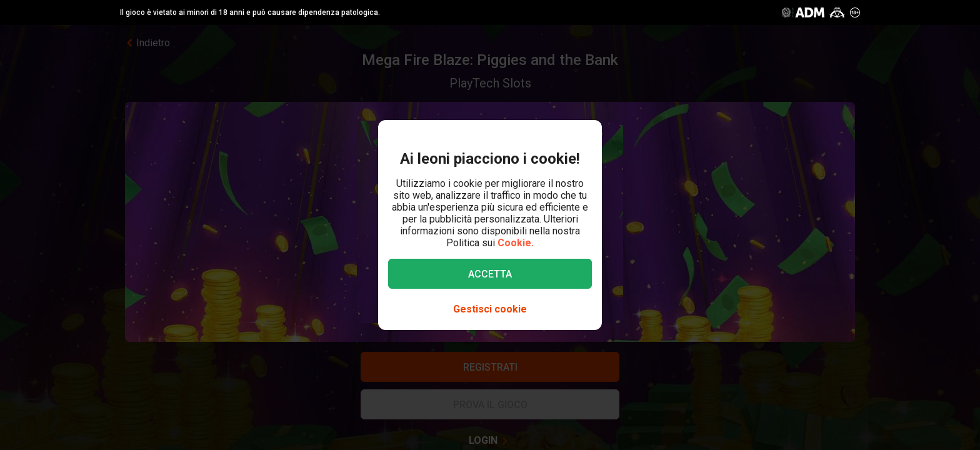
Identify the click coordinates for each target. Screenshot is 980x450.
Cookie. (516, 243)
